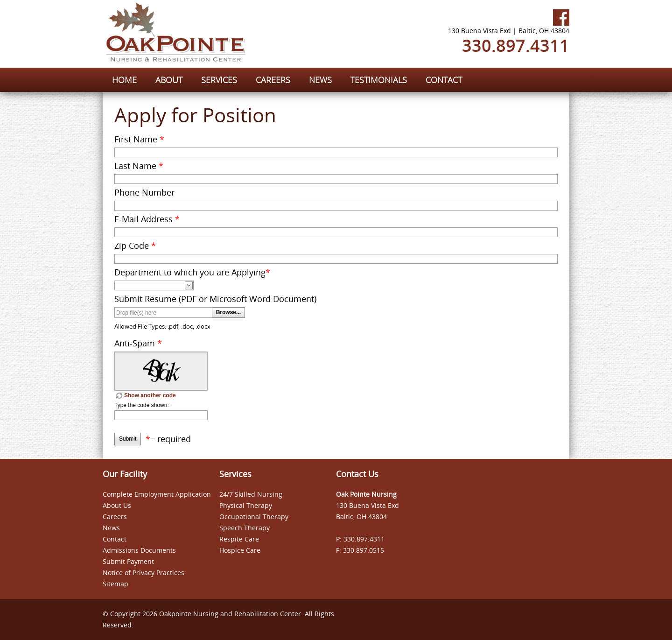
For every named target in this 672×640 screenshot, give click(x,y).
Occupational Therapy (254, 517)
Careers (115, 517)
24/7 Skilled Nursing (251, 494)
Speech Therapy (245, 528)
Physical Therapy (246, 505)
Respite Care (239, 539)
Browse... (228, 312)
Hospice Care (240, 550)
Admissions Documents (139, 550)
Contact (115, 539)
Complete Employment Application (157, 494)
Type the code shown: (142, 405)
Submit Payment (128, 561)
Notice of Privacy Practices (143, 573)
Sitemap (115, 584)
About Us (117, 505)
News (111, 528)
